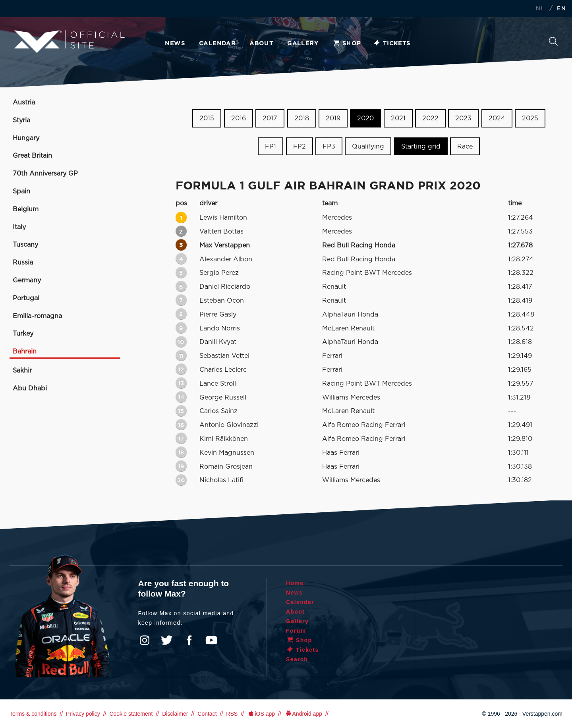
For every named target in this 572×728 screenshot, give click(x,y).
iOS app (261, 714)
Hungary (26, 138)
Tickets (392, 44)
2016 (239, 118)
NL (540, 9)
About (261, 44)
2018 (302, 118)
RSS (232, 714)
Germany (27, 280)
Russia (23, 263)
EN (561, 9)
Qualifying (368, 147)
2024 (497, 118)
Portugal (26, 298)
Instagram (145, 640)
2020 (365, 118)
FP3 (329, 147)
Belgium (26, 209)
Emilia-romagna (37, 316)
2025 (530, 118)
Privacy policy (83, 714)
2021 (398, 118)
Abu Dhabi (30, 388)
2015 (207, 118)
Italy (19, 227)
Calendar (217, 44)
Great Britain (32, 156)
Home (295, 583)
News (175, 44)
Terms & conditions (33, 714)
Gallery (303, 44)
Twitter (167, 640)
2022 (430, 118)
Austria (24, 102)
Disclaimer (175, 714)
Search (553, 41)
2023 (463, 118)
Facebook (189, 640)
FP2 (300, 147)
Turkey (23, 334)
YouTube (211, 640)
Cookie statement (131, 714)
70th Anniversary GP (45, 174)
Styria (21, 120)
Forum (296, 631)
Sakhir (22, 371)
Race (465, 147)
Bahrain (25, 351)
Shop (347, 44)
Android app (303, 714)
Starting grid (421, 147)
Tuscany (25, 245)
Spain (21, 191)
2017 (270, 118)
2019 (333, 118)
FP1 (271, 147)
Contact (207, 714)
